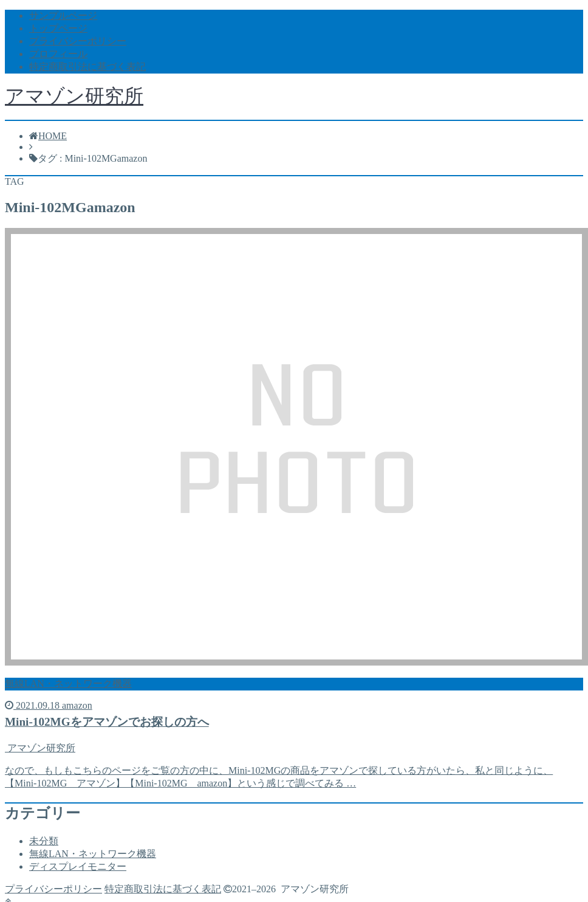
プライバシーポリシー (78, 41)
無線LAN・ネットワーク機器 (93, 854)
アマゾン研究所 (74, 96)
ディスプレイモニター (78, 866)
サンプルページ (63, 15)
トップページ (58, 28)
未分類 (44, 841)
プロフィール (58, 54)
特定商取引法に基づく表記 (87, 67)
